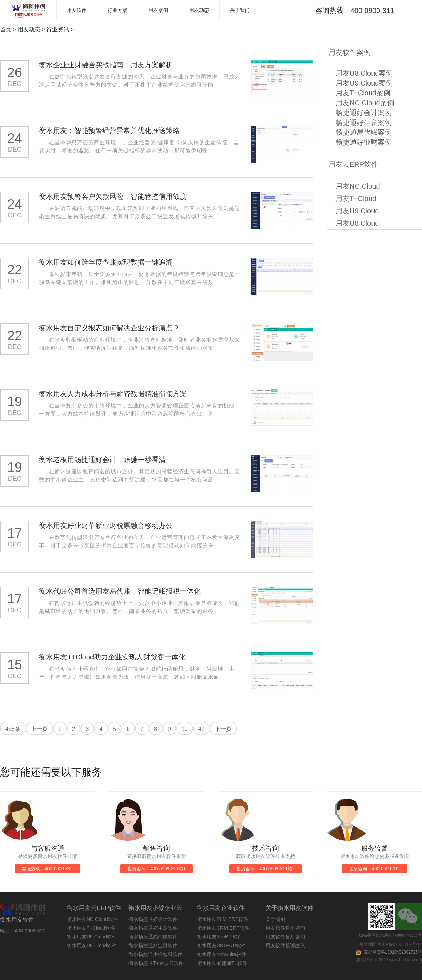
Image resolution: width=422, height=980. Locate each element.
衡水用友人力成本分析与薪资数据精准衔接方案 (113, 394)
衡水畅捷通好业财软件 (153, 946)
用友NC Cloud (358, 186)
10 (185, 729)
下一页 (223, 729)
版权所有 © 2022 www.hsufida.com (389, 960)
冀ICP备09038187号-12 (400, 944)
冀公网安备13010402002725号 (393, 952)
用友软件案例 (350, 52)
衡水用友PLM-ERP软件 (223, 919)
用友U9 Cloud (357, 211)
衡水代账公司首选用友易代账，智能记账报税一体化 (120, 591)
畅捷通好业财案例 (364, 142)
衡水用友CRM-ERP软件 (223, 928)
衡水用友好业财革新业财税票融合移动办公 (106, 525)
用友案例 (158, 10)
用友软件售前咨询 (285, 928)
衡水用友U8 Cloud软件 (92, 946)
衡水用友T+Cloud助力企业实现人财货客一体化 (112, 657)
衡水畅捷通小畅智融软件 (155, 954)
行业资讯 (58, 29)
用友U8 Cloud (357, 223)
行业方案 (117, 10)
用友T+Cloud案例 (363, 93)
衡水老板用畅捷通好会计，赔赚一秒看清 (102, 460)
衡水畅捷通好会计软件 (153, 919)
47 (202, 729)
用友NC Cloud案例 (365, 103)
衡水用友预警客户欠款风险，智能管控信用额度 (113, 196)
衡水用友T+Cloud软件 (91, 928)
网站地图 (368, 944)
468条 (13, 729)
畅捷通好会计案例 (364, 113)
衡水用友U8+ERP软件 (221, 946)
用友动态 (199, 10)
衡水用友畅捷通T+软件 (222, 963)
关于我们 (240, 10)
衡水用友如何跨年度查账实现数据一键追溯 (106, 262)
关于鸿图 (275, 919)
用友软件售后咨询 (285, 937)
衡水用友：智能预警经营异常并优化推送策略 (109, 131)
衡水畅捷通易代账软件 (153, 937)
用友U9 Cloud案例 (364, 83)
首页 (6, 29)
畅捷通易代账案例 (364, 132)
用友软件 (77, 10)
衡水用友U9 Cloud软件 (92, 937)
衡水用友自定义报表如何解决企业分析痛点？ (109, 328)
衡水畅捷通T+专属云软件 (156, 963)
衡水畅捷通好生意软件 (153, 928)
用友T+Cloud (356, 198)
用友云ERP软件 (353, 164)
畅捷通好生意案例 (364, 122)
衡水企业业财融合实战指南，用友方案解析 (106, 65)
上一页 (39, 729)
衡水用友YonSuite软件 (222, 954)
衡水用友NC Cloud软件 (92, 919)
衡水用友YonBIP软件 (220, 937)
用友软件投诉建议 (285, 946)
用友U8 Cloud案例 (364, 73)
